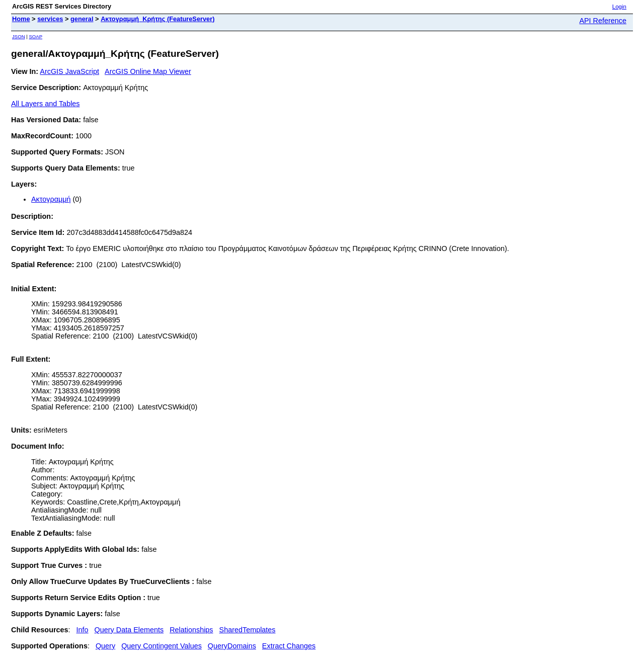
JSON (19, 36)
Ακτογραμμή (51, 199)
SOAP (35, 36)
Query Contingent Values (162, 646)
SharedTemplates (248, 630)
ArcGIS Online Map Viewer (148, 71)
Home (21, 19)
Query (105, 646)
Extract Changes (289, 646)
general (82, 19)
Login (619, 7)
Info (83, 630)
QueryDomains (232, 646)
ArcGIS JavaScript (69, 71)
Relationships (191, 630)
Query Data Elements (129, 630)
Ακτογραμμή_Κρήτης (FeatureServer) (157, 19)
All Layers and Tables (46, 104)
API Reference (603, 21)
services (50, 19)
